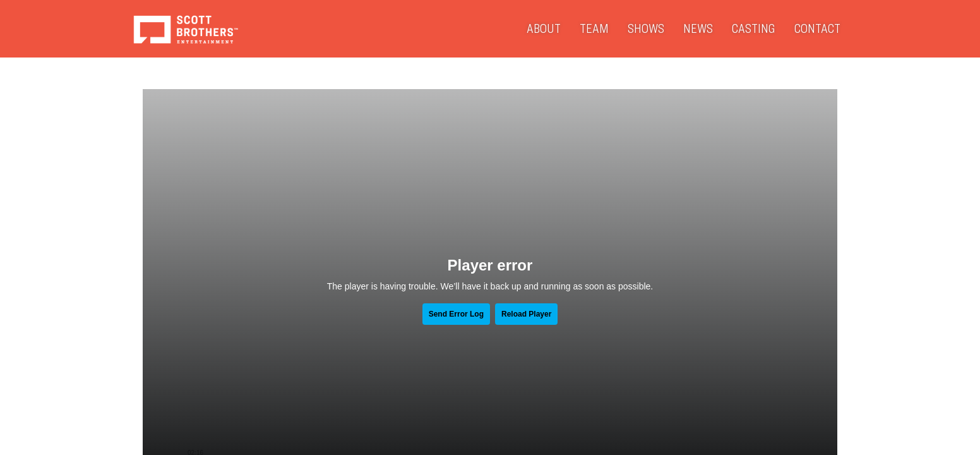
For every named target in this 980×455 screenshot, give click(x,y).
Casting (754, 28)
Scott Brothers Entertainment (185, 29)
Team (594, 28)
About (544, 28)
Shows (646, 28)
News (698, 28)
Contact (817, 28)
